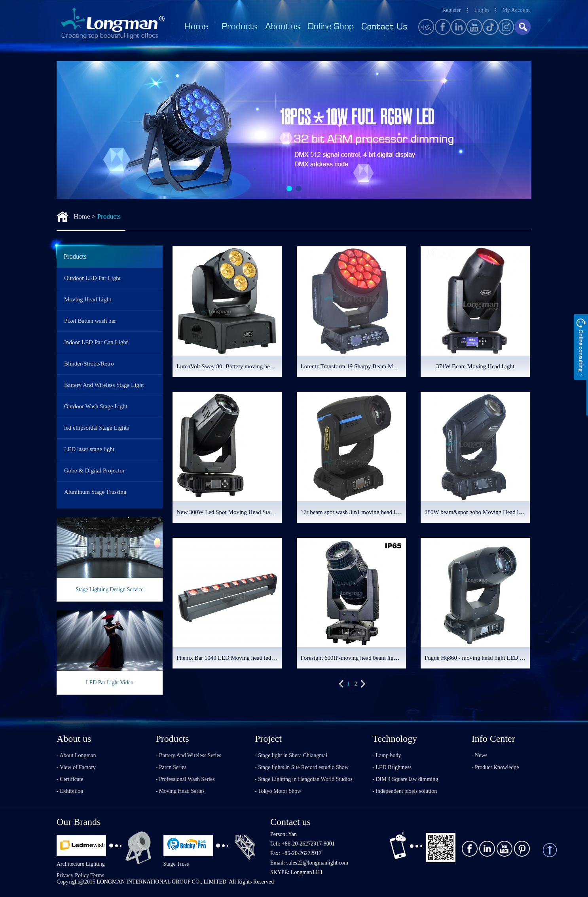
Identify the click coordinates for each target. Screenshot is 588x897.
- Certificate (70, 779)
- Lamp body (387, 755)
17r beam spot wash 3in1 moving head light (353, 512)
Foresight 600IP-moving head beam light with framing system (353, 658)
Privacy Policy (73, 875)
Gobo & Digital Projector (94, 470)
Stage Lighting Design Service (109, 589)
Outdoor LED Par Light (92, 278)
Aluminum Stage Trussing (95, 492)
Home (82, 216)
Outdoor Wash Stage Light (96, 406)
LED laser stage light (89, 449)
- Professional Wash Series (185, 779)
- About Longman (76, 755)
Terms (97, 875)
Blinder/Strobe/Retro (89, 364)
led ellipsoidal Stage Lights (97, 428)
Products (109, 216)
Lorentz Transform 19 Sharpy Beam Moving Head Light (353, 366)
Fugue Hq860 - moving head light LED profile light (477, 658)
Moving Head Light (88, 299)
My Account (516, 10)
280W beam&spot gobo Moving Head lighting (477, 512)
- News (480, 755)
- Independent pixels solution (405, 791)
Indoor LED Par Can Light (96, 342)
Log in (481, 10)
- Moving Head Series (180, 791)
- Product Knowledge (495, 767)
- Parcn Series (171, 767)
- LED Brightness (392, 767)
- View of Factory (76, 767)
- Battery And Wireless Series (189, 755)
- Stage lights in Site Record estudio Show (302, 767)
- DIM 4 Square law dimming (405, 779)
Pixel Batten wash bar (90, 321)
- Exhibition (70, 791)
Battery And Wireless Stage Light (104, 385)
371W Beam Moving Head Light (475, 366)
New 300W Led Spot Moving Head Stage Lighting (229, 512)
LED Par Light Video (110, 683)
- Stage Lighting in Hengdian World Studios (304, 779)
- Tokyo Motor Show (278, 791)
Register (452, 10)
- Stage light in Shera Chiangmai (291, 755)
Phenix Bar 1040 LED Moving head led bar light (229, 658)
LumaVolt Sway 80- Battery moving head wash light (229, 366)
